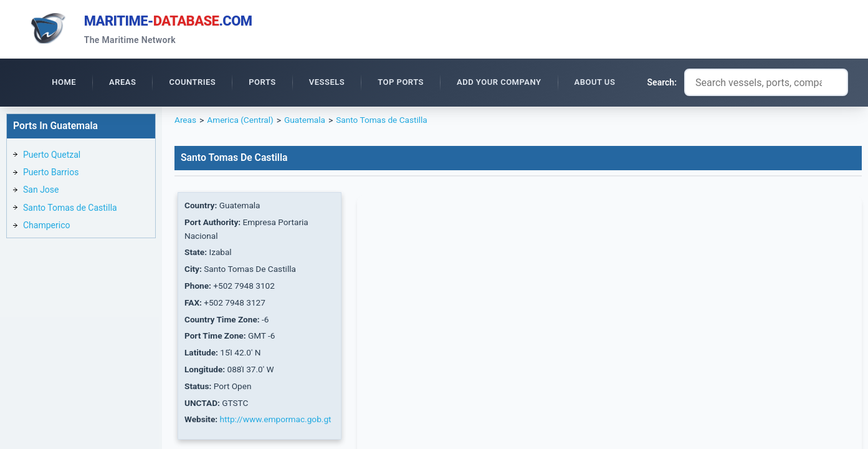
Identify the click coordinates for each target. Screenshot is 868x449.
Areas (186, 122)
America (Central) (241, 122)
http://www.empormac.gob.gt (278, 427)
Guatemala (308, 122)
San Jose (41, 191)
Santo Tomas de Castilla (70, 210)
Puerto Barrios (51, 174)
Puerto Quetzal (52, 157)
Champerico (46, 227)
